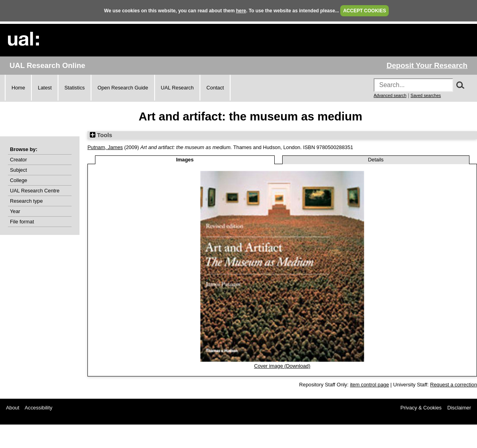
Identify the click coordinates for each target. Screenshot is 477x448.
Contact (215, 88)
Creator (18, 160)
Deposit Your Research (427, 65)
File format (22, 222)
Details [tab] (376, 160)
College (18, 180)
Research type (26, 201)
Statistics (75, 88)
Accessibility (39, 408)
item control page (369, 385)
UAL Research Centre (35, 191)
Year (15, 211)
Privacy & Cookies (421, 408)
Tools (101, 135)
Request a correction (454, 385)
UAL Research (177, 88)
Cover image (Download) (282, 366)
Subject (18, 170)
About (13, 408)
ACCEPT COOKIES (365, 11)
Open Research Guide (123, 88)
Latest (45, 88)
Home (18, 88)
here (241, 11)
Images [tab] (185, 160)
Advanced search (390, 95)
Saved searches (426, 95)
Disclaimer (459, 408)
